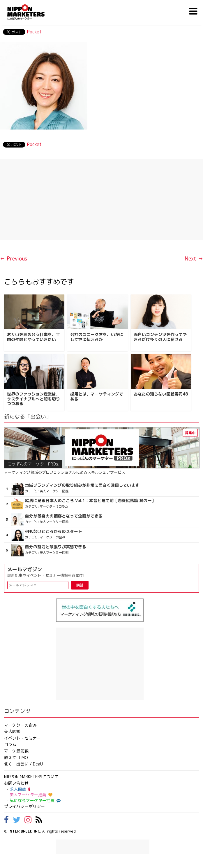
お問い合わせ (16, 783)
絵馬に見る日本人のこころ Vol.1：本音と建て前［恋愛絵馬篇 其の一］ (90, 501)
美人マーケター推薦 (31, 795)
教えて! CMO (16, 758)
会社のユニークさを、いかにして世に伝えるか (97, 337)
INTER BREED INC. (25, 831)
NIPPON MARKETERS (32, 12)
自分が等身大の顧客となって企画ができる (64, 516)
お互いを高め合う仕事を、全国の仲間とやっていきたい (33, 337)
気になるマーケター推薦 (34, 800)
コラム (10, 744)
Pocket (34, 32)
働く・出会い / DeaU (23, 764)
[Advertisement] (101, 200)
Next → (194, 259)
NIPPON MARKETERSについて (31, 777)
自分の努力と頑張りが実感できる (56, 547)
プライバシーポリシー (24, 806)
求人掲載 (20, 789)
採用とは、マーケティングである (97, 396)
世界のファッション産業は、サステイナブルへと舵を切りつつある (33, 399)
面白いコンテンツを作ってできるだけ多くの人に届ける (160, 337)
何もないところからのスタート (54, 531)
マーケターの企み (20, 725)
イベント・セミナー (22, 738)
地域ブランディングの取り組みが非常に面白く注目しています (82, 485)
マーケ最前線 (16, 751)
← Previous (14, 259)
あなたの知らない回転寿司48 (161, 394)
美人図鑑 (12, 731)
